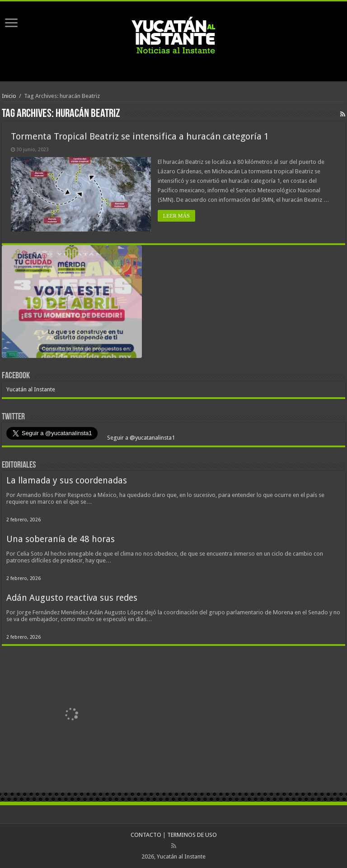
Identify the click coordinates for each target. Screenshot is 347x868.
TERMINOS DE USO (192, 835)
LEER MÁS (176, 216)
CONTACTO (146, 835)
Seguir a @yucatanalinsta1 (140, 438)
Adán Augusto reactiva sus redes (72, 598)
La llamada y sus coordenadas (67, 480)
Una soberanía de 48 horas (61, 539)
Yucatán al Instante (31, 389)
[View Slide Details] (72, 303)
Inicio (9, 96)
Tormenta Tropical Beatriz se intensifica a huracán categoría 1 (140, 136)
